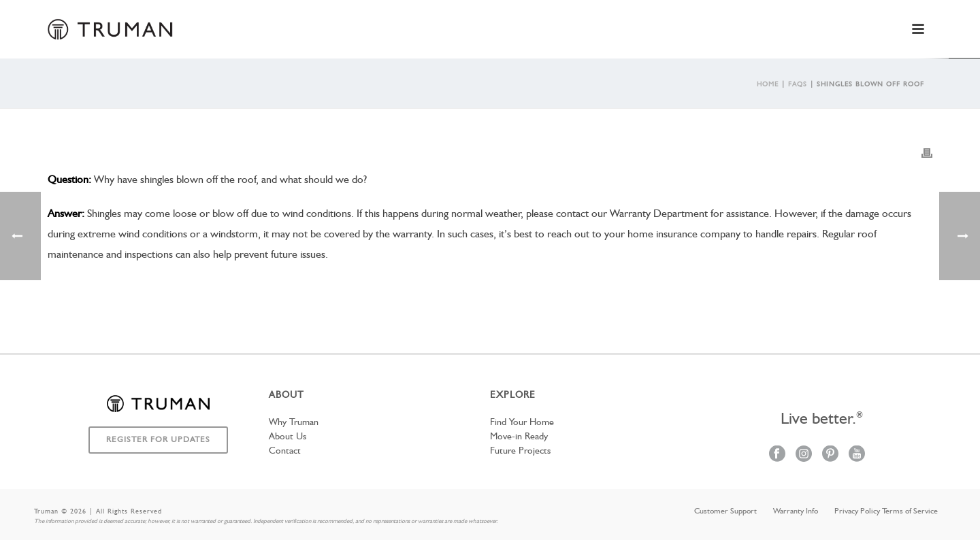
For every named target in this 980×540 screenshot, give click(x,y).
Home (768, 84)
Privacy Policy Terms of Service (886, 511)
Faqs (798, 84)
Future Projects (520, 451)
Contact (285, 451)
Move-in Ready (519, 437)
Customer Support (725, 511)
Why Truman (294, 422)
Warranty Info (796, 511)
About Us (288, 437)
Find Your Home (522, 422)
